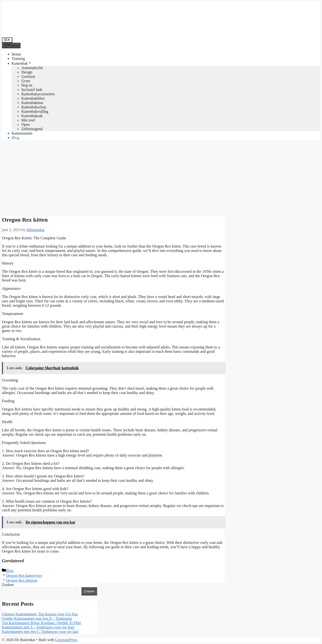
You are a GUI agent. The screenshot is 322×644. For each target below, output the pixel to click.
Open (26, 125)
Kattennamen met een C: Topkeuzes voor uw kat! (40, 632)
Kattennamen (22, 133)
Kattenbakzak (32, 116)
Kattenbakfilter (33, 98)
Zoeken (8, 585)
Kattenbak (22, 63)
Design (27, 72)
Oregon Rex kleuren (22, 580)
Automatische (32, 68)
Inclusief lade (32, 90)
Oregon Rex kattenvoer (24, 576)
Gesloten (28, 76)
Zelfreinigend (32, 129)
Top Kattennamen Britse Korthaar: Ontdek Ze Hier (41, 623)
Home (16, 54)
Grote (26, 81)
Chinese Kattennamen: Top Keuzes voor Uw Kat (40, 614)
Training (18, 59)
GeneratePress (66, 640)
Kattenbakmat (32, 103)
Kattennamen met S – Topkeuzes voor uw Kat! (38, 627)
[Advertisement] (161, 178)
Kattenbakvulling (35, 111)
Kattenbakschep (34, 107)
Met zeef (28, 120)
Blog (15, 138)
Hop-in (27, 85)
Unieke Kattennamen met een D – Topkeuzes (37, 618)
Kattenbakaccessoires (38, 94)
